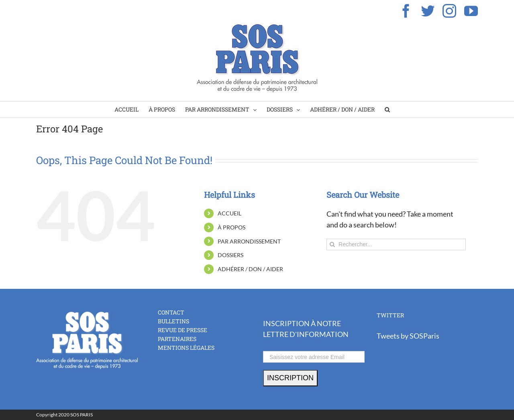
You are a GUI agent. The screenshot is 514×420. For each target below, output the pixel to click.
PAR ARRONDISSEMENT (249, 241)
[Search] (387, 110)
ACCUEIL (229, 213)
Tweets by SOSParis (408, 336)
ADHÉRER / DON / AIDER (250, 269)
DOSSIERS (230, 255)
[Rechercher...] (396, 244)
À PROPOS (232, 227)
